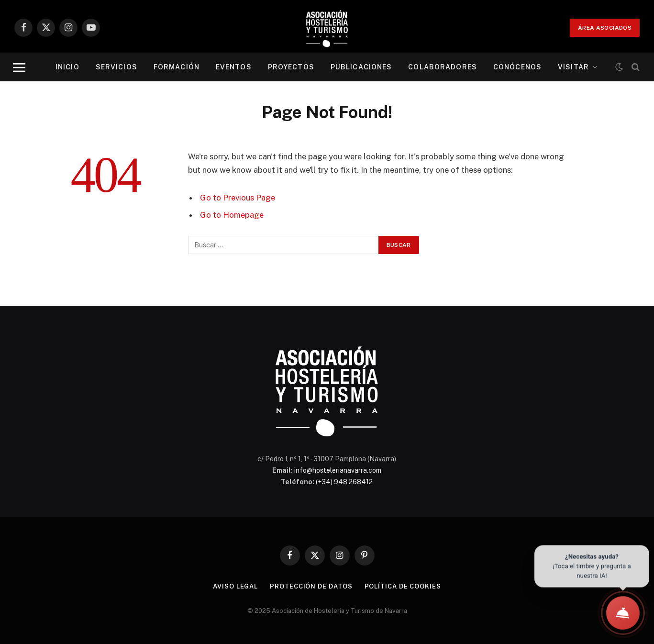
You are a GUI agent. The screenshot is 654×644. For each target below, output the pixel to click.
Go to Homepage (232, 215)
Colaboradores (443, 67)
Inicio (67, 67)
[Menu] (19, 67)
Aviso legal (235, 586)
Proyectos (291, 67)
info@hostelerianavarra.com (338, 470)
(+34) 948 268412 (344, 482)
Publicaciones (361, 67)
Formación (177, 67)
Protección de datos (311, 586)
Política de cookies (403, 586)
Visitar (573, 67)
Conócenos (517, 67)
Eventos (234, 67)
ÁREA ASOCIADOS (605, 28)
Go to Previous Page (238, 198)
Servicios (116, 67)
